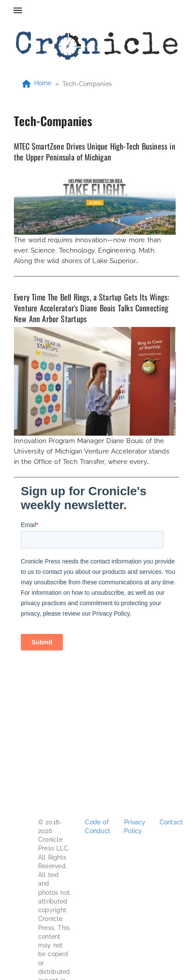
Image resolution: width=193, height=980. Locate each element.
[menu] (18, 10)
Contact (171, 822)
